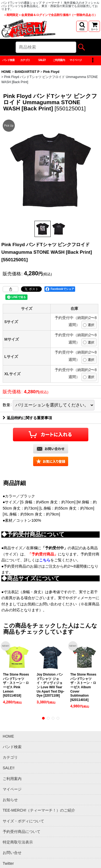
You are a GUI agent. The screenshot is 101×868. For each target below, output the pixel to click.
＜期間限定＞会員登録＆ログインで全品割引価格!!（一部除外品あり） (50, 15)
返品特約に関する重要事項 (27, 418)
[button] (82, 26)
